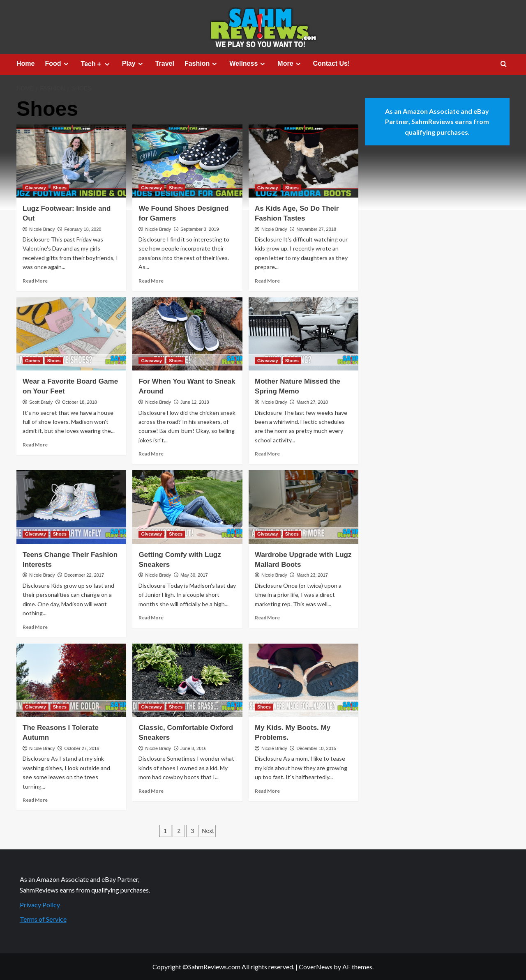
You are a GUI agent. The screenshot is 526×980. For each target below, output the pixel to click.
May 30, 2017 (194, 575)
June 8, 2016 (194, 748)
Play (134, 64)
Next (208, 831)
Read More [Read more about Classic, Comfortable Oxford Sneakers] (151, 791)
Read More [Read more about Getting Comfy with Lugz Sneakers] (151, 618)
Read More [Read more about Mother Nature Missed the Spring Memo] (267, 454)
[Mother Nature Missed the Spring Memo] (303, 334)
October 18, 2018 (80, 402)
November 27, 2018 (316, 229)
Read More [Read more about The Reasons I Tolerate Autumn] (35, 800)
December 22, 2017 (84, 575)
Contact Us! (332, 63)
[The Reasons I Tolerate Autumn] (71, 680)
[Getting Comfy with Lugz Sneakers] (187, 507)
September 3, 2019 (200, 229)
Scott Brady (41, 402)
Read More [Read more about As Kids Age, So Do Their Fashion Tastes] (267, 281)
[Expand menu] (66, 64)
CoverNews (316, 967)
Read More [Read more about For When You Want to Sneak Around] (151, 454)
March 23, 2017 (312, 575)
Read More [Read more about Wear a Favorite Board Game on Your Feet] (35, 445)
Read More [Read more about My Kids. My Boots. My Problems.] (267, 791)
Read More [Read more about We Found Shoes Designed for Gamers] (151, 281)
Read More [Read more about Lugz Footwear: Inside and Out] (35, 281)
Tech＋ (96, 64)
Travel (165, 63)
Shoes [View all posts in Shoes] (60, 188)
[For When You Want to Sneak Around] (187, 334)
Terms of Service (43, 919)
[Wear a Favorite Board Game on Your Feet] (71, 334)
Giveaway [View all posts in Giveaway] (36, 188)
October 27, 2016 (82, 748)
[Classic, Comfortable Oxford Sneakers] (187, 680)
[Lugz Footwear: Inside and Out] (71, 161)
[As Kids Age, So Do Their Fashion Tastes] (303, 161)
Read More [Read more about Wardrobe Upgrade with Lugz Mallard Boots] (267, 618)
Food (58, 64)
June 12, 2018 (195, 402)
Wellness (248, 64)
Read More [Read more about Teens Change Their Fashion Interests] (35, 627)
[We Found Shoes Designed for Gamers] (187, 161)
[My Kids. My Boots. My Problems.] (303, 680)
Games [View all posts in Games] (33, 361)
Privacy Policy (40, 905)
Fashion (202, 64)
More (290, 64)
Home (25, 63)
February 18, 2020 (83, 229)
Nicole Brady (42, 229)
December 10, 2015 (316, 748)
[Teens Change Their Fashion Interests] (71, 507)
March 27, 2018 (312, 402)
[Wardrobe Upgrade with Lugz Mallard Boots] (303, 507)
